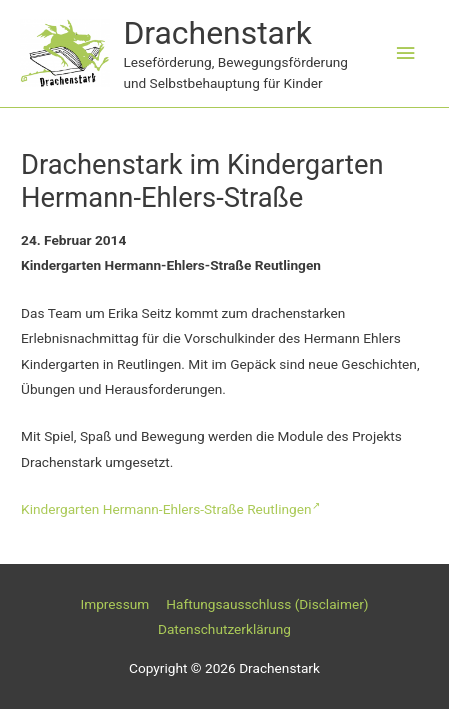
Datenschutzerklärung (224, 629)
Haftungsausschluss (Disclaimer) (267, 604)
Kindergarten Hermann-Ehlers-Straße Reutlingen (170, 509)
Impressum (114, 604)
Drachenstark (217, 33)
